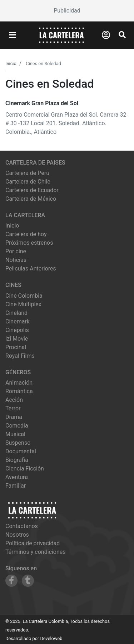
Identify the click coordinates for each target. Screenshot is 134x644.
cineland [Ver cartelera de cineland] (16, 313)
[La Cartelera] (61, 35)
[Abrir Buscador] (122, 35)
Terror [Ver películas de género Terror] (13, 408)
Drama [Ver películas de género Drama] (14, 417)
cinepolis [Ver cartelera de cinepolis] (17, 330)
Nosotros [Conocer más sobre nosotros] (17, 535)
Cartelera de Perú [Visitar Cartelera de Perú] (27, 173)
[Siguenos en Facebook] (11, 581)
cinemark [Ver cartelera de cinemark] (18, 321)
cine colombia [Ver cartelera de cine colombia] (24, 296)
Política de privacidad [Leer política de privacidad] (33, 543)
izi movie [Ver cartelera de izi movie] (17, 339)
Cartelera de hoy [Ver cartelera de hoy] (26, 234)
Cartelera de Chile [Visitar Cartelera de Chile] (28, 182)
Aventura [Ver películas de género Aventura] (17, 477)
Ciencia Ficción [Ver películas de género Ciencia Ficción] (25, 469)
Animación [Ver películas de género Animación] (19, 383)
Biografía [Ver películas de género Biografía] (17, 460)
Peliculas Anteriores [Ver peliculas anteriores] (31, 269)
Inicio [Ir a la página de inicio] (12, 226)
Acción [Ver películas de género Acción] (14, 400)
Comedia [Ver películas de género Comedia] (17, 426)
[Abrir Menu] (13, 35)
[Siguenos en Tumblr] (28, 581)
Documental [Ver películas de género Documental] (21, 451)
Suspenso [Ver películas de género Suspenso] (18, 443)
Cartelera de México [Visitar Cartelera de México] (31, 199)
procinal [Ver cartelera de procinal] (16, 347)
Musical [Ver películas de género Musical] (15, 434)
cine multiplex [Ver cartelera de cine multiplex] (23, 304)
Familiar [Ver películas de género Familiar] (16, 486)
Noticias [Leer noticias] (16, 260)
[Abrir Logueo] (106, 35)
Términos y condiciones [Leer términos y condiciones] (36, 552)
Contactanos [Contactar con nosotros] (22, 526)
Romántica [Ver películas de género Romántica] (19, 391)
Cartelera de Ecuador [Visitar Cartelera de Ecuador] (32, 190)
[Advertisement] (67, 11)
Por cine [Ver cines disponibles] (16, 251)
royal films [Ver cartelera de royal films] (20, 356)
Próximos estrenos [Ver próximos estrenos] (29, 243)
